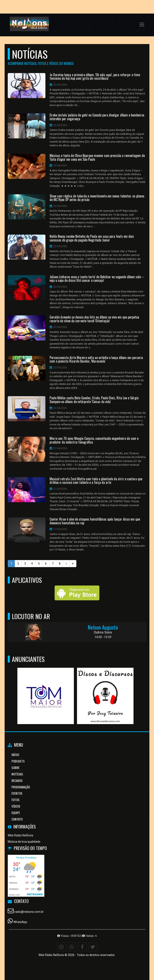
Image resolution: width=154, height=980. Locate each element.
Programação (21, 787)
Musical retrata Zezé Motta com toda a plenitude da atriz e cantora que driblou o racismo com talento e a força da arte (96, 481)
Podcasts (18, 761)
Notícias (17, 774)
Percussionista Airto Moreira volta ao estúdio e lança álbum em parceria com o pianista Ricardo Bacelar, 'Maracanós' (96, 360)
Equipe (16, 813)
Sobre (15, 768)
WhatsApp (20, 922)
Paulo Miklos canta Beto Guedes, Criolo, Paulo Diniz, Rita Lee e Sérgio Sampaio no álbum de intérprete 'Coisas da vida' (94, 400)
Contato (17, 819)
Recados (17, 780)
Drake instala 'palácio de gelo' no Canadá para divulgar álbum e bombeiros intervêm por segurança (97, 117)
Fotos (15, 800)
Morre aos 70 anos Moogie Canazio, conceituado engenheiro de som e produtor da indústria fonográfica (94, 440)
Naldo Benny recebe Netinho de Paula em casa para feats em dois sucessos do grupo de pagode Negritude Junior (92, 238)
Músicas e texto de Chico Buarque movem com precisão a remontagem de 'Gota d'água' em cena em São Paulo (97, 157)
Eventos (17, 793)
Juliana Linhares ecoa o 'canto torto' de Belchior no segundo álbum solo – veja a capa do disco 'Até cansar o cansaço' (97, 279)
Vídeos (16, 806)
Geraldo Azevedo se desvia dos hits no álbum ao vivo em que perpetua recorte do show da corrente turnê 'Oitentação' (94, 319)
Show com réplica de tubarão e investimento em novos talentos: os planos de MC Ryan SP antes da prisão (97, 198)
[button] (142, 25)
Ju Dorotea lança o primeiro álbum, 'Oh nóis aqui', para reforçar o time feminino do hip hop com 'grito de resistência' (95, 77)
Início (15, 755)
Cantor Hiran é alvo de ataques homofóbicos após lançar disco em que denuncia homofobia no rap (95, 521)
